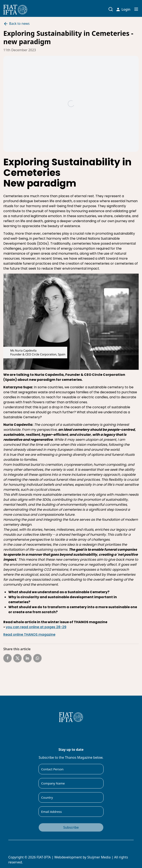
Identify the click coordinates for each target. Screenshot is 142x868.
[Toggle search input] (111, 9)
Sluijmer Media (99, 857)
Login (123, 9)
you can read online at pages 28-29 (36, 627)
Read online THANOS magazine (29, 634)
